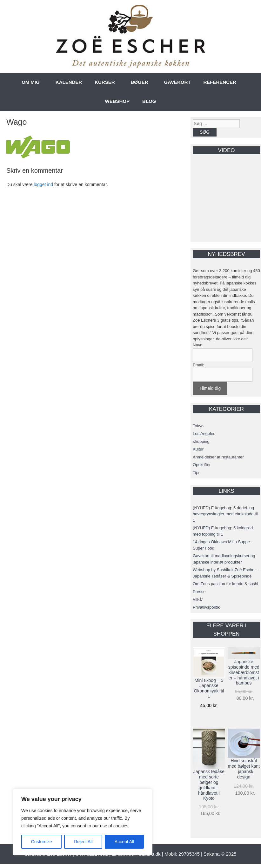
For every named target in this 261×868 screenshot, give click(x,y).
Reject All (83, 842)
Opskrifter (202, 465)
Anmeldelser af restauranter (218, 457)
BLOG (149, 101)
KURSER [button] (105, 82)
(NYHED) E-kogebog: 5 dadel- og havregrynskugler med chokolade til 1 (225, 514)
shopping (201, 441)
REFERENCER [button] (220, 82)
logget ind (43, 184)
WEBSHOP (117, 101)
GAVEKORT (177, 82)
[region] (83, 822)
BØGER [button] (140, 82)
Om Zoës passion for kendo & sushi (225, 584)
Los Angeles (204, 434)
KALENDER (69, 82)
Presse (199, 592)
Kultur (198, 449)
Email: (198, 365)
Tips (197, 473)
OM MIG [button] (31, 82)
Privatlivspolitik (206, 607)
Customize (42, 842)
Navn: (198, 345)
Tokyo (198, 426)
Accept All (124, 842)
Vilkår (198, 599)
